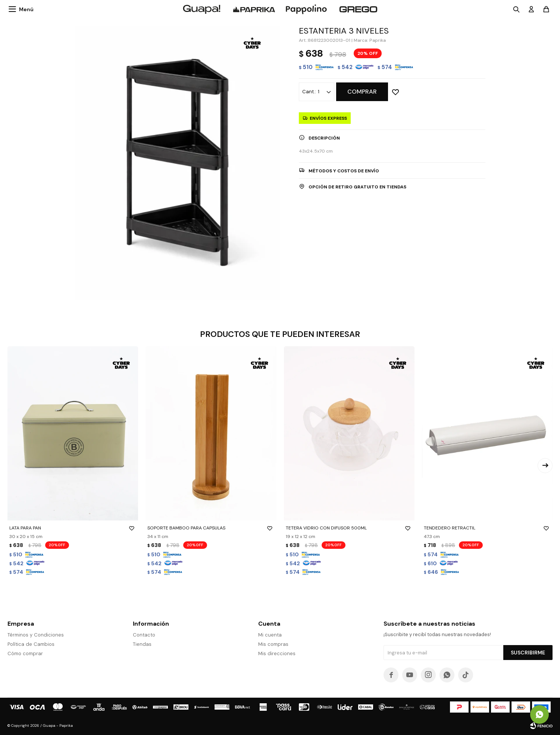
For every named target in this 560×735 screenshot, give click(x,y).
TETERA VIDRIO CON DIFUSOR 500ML (349, 528)
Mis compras (273, 644)
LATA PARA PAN (73, 528)
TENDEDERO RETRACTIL (487, 528)
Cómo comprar (25, 653)
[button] (545, 466)
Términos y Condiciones (36, 635)
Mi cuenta (270, 635)
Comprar (362, 92)
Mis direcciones (277, 653)
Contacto (144, 635)
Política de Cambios (31, 644)
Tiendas (142, 644)
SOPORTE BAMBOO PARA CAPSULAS (211, 528)
